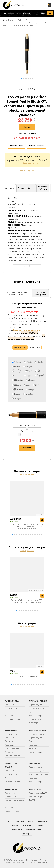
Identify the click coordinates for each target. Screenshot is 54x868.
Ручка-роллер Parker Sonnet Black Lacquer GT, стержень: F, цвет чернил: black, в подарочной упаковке (27, 526)
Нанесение (17, 830)
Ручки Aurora (12, 701)
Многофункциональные (39, 774)
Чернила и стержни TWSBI (37, 798)
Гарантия (43, 821)
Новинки (19, 821)
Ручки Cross (11, 789)
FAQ (9, 821)
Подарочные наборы (13, 748)
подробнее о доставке (27, 163)
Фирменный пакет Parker (27, 677)
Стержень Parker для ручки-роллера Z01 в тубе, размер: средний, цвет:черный (27, 601)
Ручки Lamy (35, 764)
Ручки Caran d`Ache (11, 765)
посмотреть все (27, 475)
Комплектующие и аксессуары (36, 721)
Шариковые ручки (12, 708)
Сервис (40, 825)
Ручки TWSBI (35, 789)
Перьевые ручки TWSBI (38, 793)
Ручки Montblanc (38, 701)
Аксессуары (10, 752)
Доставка (27, 825)
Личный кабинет (34, 830)
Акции (31, 821)
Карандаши (10, 715)
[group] (27, 54)
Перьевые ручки (11, 705)
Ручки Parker (11, 730)
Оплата (14, 825)
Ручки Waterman (37, 730)
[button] (21, 79)
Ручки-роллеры (11, 712)
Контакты (27, 834)
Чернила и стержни (13, 719)
